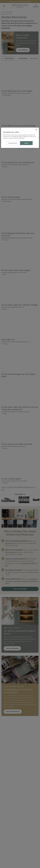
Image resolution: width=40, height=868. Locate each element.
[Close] (36, 130)
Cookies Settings (13, 143)
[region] (20, 138)
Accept (26, 143)
